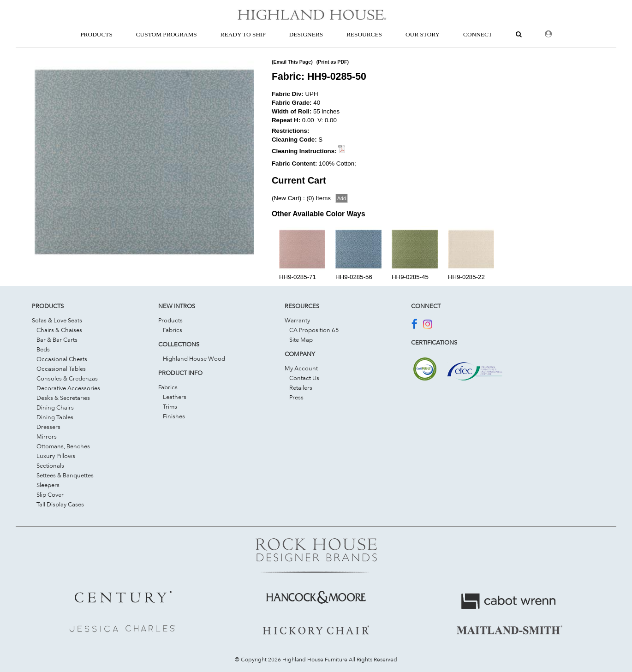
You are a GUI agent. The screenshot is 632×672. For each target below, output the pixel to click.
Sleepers (48, 485)
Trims (170, 406)
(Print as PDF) (333, 62)
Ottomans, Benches (63, 446)
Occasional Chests (62, 359)
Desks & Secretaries (63, 398)
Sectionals (50, 465)
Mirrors (47, 436)
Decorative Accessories (68, 388)
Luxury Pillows (56, 456)
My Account (301, 368)
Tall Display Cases (60, 504)
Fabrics (173, 330)
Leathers (175, 397)
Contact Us (304, 378)
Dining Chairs (55, 407)
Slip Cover (50, 494)
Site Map (301, 339)
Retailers (301, 387)
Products (170, 320)
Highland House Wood (194, 358)
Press (296, 397)
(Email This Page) (292, 62)
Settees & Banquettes (65, 475)
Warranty (297, 320)
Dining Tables (55, 417)
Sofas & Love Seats (57, 320)
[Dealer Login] (548, 34)
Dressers (48, 427)
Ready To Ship (243, 34)
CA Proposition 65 (314, 330)
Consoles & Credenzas (67, 378)
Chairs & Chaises (59, 330)
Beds (43, 349)
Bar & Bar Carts (57, 339)
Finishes (174, 416)
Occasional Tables (61, 369)
